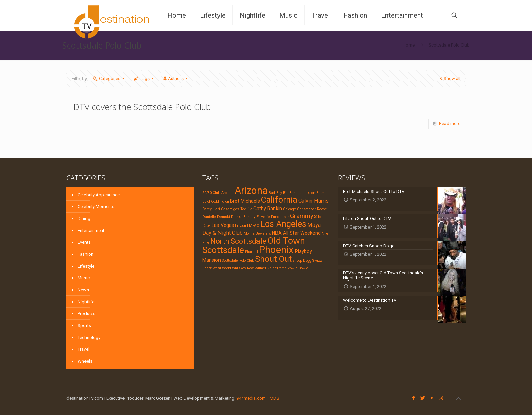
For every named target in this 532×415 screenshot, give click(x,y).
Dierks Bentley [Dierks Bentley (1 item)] (243, 217)
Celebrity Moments (96, 207)
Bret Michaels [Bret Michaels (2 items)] (245, 201)
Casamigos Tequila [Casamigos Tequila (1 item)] (237, 209)
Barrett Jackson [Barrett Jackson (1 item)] (302, 193)
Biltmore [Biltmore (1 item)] (323, 193)
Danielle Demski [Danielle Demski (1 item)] (216, 217)
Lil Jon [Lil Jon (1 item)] (241, 226)
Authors (176, 79)
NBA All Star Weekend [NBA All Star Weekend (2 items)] (296, 233)
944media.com (251, 398)
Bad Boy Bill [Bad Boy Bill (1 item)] (279, 193)
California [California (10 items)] (279, 200)
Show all (449, 79)
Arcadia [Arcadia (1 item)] (227, 193)
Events (84, 242)
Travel (83, 349)
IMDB (274, 398)
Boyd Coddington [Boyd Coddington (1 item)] (216, 202)
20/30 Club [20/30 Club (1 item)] (211, 193)
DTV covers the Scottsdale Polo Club (142, 107)
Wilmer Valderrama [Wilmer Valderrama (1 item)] (271, 268)
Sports (84, 326)
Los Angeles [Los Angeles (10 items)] (283, 224)
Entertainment (91, 230)
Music (84, 278)
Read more (450, 123)
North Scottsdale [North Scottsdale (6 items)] (238, 241)
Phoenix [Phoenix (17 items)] (276, 250)
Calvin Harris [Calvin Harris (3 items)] (313, 201)
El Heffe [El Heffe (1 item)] (263, 217)
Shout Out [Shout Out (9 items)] (273, 259)
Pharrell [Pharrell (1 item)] (251, 252)
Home (409, 45)
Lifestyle (86, 266)
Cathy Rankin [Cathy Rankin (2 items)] (268, 209)
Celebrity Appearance (99, 195)
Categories (109, 79)
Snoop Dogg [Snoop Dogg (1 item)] (302, 261)
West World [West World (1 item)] (222, 268)
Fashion (85, 254)
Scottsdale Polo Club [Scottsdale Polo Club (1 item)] (238, 261)
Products (87, 314)
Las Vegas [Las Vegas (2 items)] (223, 225)
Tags (144, 79)
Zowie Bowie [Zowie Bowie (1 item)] (298, 268)
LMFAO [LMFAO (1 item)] (253, 226)
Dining (84, 219)
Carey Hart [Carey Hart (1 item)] (211, 209)
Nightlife (86, 302)
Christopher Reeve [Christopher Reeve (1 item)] (312, 209)
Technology (89, 337)
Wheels (85, 361)
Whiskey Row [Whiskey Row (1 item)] (243, 268)
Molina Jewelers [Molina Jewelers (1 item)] (257, 233)
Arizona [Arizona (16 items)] (251, 191)
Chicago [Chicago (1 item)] (289, 209)
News (83, 290)
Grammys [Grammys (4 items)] (303, 216)
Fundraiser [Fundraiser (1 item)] (280, 217)
